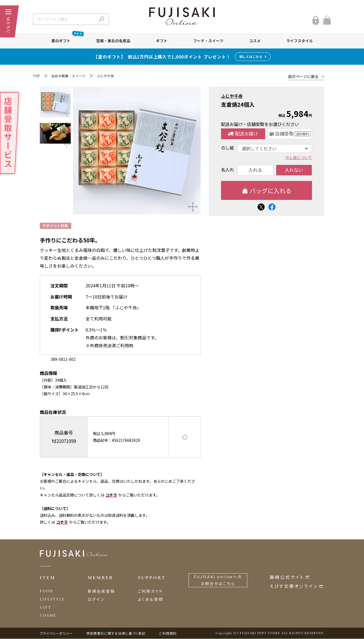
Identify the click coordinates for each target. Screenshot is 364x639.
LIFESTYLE (52, 600)
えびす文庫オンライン (294, 586)
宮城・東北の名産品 (113, 41)
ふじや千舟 (105, 76)
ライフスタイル (300, 41)
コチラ (111, 495)
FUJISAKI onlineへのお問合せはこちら (218, 580)
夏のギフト (67, 38)
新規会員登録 (101, 591)
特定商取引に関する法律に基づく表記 (116, 633)
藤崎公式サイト (287, 577)
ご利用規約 (168, 633)
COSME (48, 616)
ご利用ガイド (150, 591)
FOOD (47, 591)
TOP (37, 76)
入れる (255, 170)
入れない (294, 170)
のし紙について (299, 157)
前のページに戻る (303, 76)
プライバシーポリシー (56, 633)
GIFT (45, 608)
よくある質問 (151, 599)
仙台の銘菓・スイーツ (69, 76)
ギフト (162, 41)
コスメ (255, 41)
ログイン (96, 599)
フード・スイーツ (208, 41)
